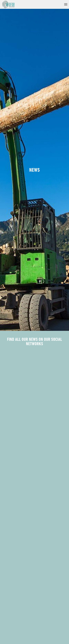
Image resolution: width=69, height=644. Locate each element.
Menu (66, 4)
